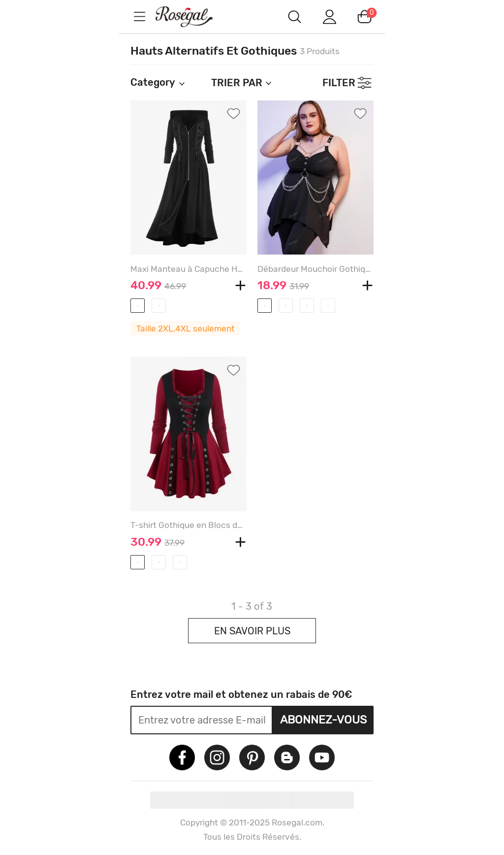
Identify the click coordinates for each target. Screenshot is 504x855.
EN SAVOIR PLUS (252, 631)
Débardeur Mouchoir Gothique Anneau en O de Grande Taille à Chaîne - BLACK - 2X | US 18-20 (315, 269)
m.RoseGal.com (193, 16)
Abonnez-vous (323, 720)
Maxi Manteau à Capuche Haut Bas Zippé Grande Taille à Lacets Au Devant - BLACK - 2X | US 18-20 (189, 269)
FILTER (339, 83)
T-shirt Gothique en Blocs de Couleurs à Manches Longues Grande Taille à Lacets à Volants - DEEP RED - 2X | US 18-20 (189, 525)
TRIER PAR (242, 83)
